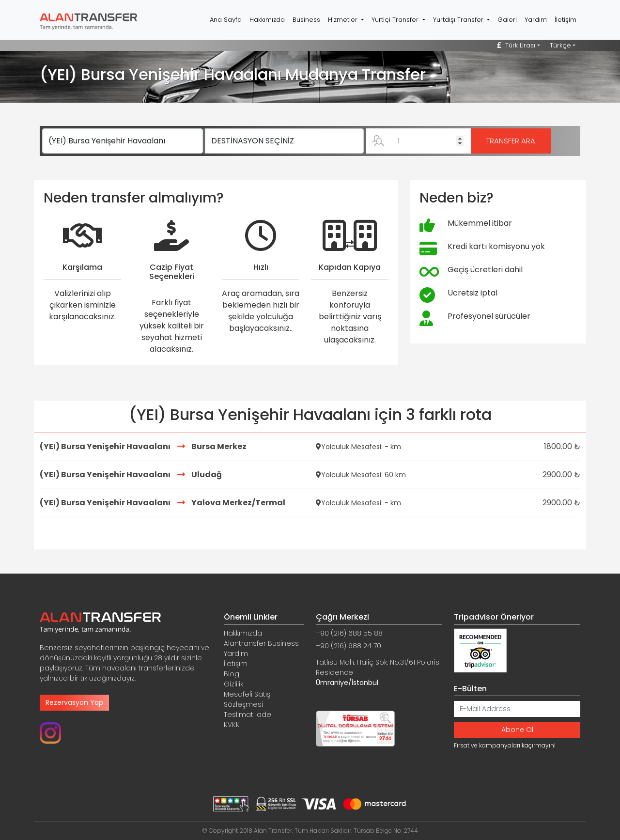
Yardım (536, 20)
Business (306, 20)
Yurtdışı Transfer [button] (459, 20)
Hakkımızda (267, 20)
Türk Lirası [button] (516, 45)
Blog (232, 674)
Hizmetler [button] (344, 20)
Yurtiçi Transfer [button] (396, 20)
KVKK (232, 725)
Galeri (507, 20)
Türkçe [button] (560, 45)
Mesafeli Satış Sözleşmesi (247, 699)
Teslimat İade (248, 715)
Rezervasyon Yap (74, 702)
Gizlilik (233, 684)
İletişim (566, 20)
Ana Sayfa (226, 20)
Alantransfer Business (261, 643)
